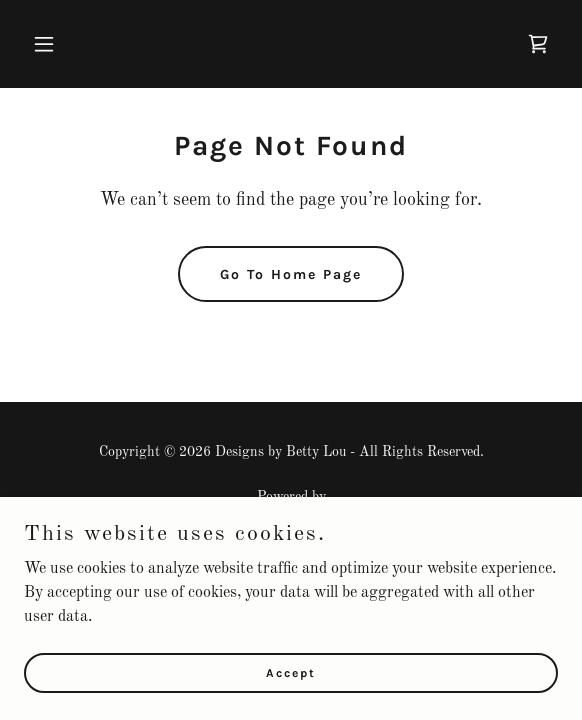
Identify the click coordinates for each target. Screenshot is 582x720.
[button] (64, 44)
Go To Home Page (291, 274)
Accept (291, 672)
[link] (538, 44)
